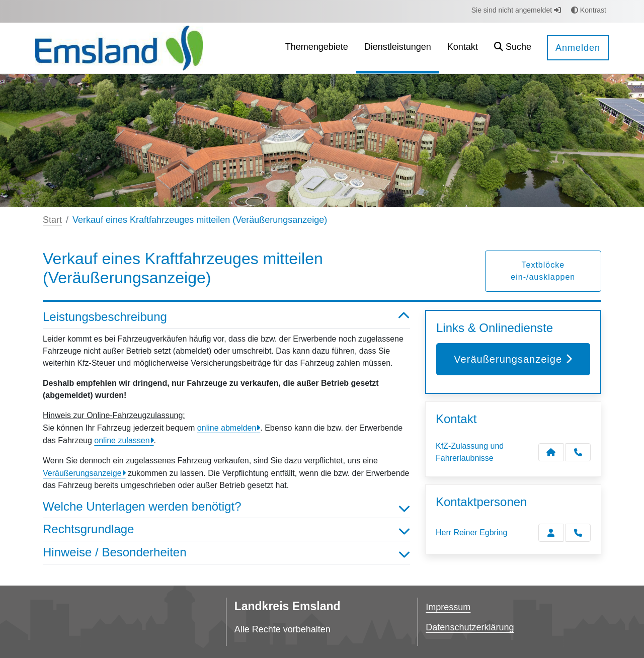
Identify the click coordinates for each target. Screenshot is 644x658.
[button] (513, 48)
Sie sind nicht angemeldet (516, 10)
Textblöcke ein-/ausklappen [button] (543, 271)
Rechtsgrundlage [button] (226, 529)
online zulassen (122, 440)
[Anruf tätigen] (578, 452)
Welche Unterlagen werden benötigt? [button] (226, 507)
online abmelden (227, 428)
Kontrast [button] (589, 10)
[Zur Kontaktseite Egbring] (551, 533)
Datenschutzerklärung (470, 627)
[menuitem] (317, 48)
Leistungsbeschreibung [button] (226, 317)
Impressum (448, 607)
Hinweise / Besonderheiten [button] (226, 553)
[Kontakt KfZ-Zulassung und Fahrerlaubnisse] (551, 452)
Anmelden (578, 48)
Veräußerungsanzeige (82, 473)
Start (52, 220)
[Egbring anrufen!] (578, 533)
